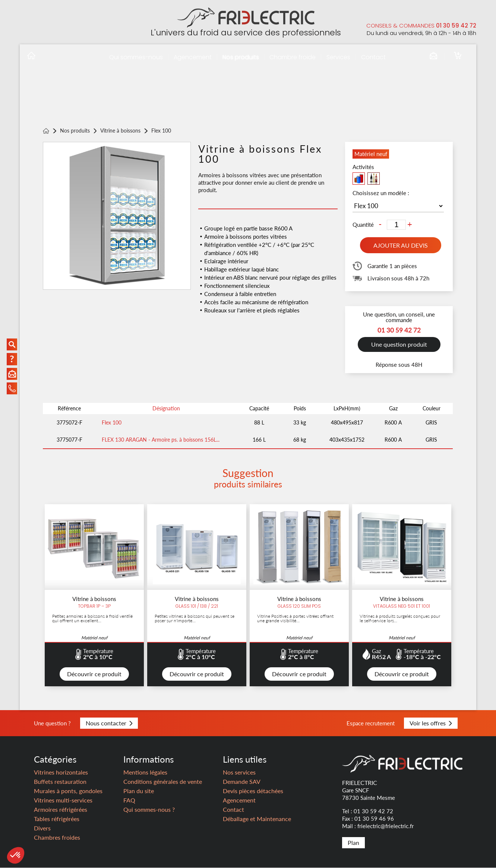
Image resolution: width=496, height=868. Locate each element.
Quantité (363, 225)
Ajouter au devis (401, 245)
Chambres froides (57, 838)
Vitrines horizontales (61, 772)
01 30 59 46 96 (374, 819)
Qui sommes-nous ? (149, 810)
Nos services (239, 772)
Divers (42, 828)
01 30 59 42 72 (456, 26)
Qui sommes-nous (136, 57)
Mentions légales (145, 772)
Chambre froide (293, 57)
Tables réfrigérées (57, 819)
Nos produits (241, 57)
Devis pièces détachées (253, 791)
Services (338, 57)
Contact (373, 57)
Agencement (193, 57)
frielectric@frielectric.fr (386, 826)
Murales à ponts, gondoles (68, 791)
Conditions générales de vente (163, 782)
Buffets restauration (60, 782)
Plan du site (139, 791)
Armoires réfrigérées (61, 810)
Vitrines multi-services (63, 800)
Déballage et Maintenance (257, 819)
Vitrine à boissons (120, 131)
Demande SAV (242, 782)
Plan (353, 843)
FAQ (129, 800)
